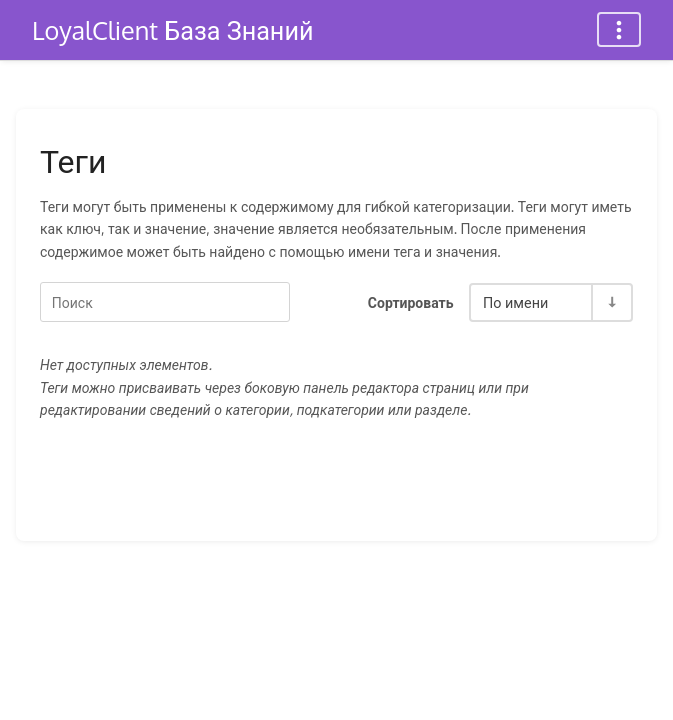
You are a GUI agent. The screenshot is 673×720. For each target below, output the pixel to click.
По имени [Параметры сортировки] (515, 302)
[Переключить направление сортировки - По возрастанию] (611, 302)
